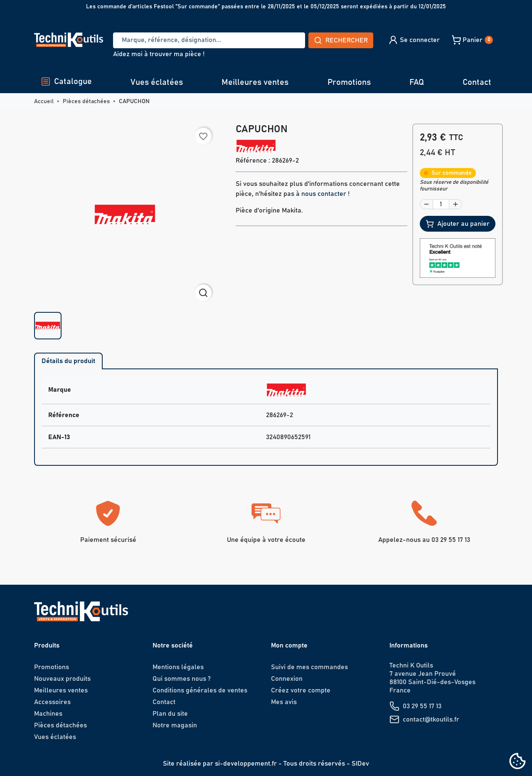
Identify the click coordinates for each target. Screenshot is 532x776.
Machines (48, 714)
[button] (414, 40)
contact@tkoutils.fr (431, 719)
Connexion (287, 679)
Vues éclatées (157, 82)
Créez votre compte (301, 690)
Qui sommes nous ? (182, 679)
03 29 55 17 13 (422, 706)
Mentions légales (178, 667)
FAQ (417, 82)
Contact (477, 82)
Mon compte (289, 645)
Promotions (349, 82)
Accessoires (52, 702)
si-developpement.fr (246, 764)
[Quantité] (441, 204)
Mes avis (284, 702)
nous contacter (324, 194)
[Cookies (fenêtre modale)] (517, 762)
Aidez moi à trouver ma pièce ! (159, 54)
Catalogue (66, 82)
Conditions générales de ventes (200, 690)
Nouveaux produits (62, 679)
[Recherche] (209, 40)
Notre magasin (175, 725)
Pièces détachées (60, 725)
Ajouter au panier (458, 224)
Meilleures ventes (255, 82)
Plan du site (170, 714)
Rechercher (341, 40)
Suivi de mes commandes (309, 667)
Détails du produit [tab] (68, 361)
